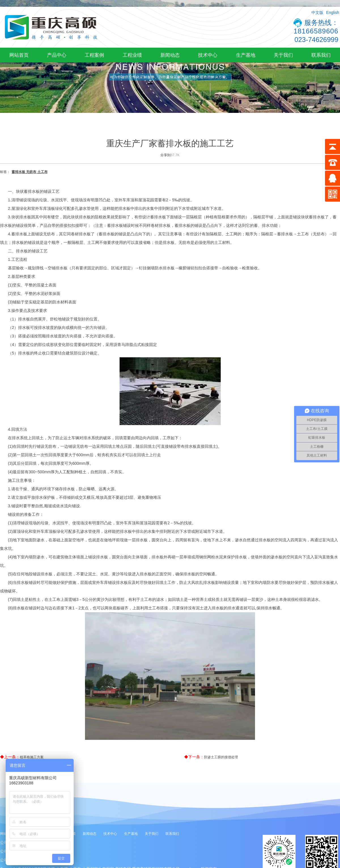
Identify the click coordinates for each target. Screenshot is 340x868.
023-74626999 (316, 40)
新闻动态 (170, 55)
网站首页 (19, 55)
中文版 (317, 12)
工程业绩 (132, 55)
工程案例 (94, 55)
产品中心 (57, 55)
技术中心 (208, 55)
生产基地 (246, 55)
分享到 (165, 155)
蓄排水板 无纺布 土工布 (30, 172)
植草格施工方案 (32, 757)
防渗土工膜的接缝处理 (221, 757)
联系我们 (321, 55)
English (333, 12)
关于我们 (283, 55)
